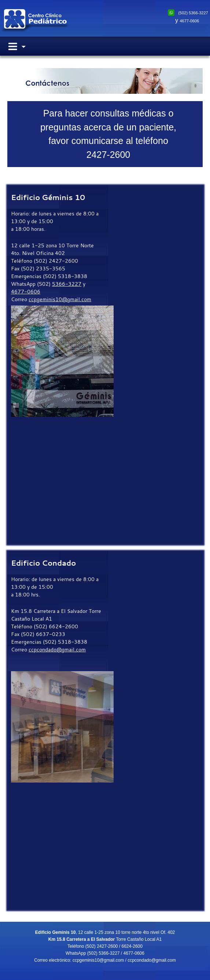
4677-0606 (189, 21)
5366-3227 (67, 284)
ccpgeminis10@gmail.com (60, 299)
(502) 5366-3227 (193, 13)
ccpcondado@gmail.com (57, 649)
